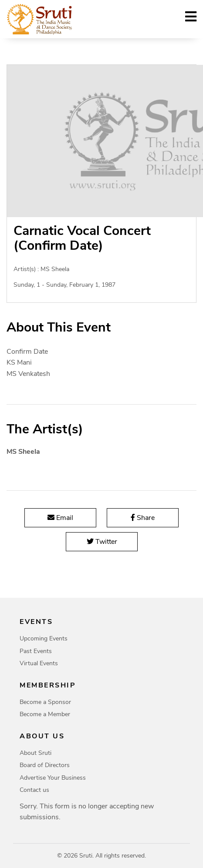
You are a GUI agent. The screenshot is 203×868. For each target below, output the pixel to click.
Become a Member (45, 714)
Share (143, 518)
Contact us (34, 790)
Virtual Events (39, 663)
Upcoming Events (44, 638)
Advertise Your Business (53, 778)
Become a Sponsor (45, 702)
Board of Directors (45, 765)
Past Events (36, 651)
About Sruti (36, 753)
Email (60, 518)
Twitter (101, 542)
